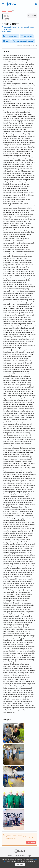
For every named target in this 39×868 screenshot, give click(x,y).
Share (32, 16)
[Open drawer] (3, 4)
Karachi (10, 11)
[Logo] (11, 4)
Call (6, 41)
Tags (29, 856)
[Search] (36, 4)
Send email (27, 36)
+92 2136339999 (10, 36)
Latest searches (20, 856)
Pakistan (4, 11)
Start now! (31, 842)
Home (10, 856)
